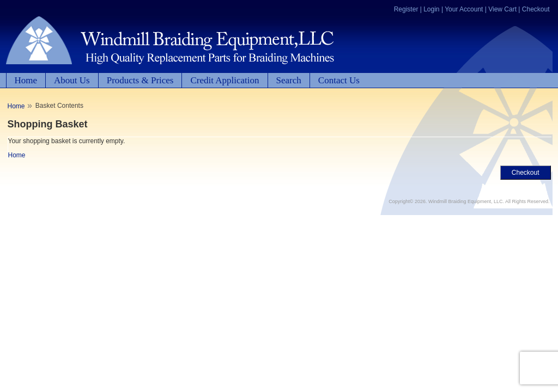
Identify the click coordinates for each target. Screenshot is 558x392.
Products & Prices (140, 80)
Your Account (464, 9)
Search (289, 80)
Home (26, 80)
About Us (72, 80)
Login (431, 9)
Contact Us (339, 80)
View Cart (502, 9)
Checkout (536, 9)
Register (406, 9)
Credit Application (225, 80)
